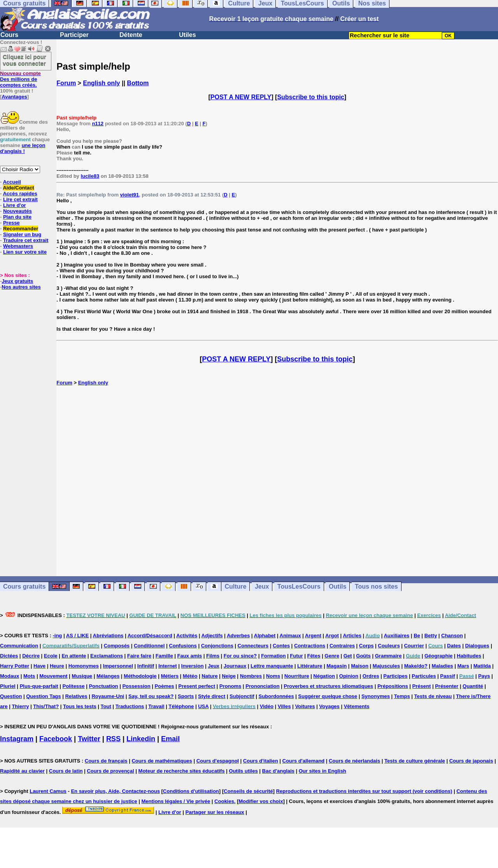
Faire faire (139, 656)
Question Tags (43, 696)
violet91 (130, 195)
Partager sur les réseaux (215, 812)
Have (39, 666)
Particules (424, 676)
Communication (19, 646)
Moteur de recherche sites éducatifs (182, 771)
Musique (82, 676)
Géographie (438, 656)
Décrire (31, 656)
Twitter (89, 739)
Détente (131, 35)
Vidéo (267, 706)
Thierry (20, 706)
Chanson (452, 636)
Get (348, 656)
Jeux (262, 587)
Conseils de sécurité (248, 791)
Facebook (56, 739)
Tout (106, 706)
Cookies (224, 801)
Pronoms (230, 686)
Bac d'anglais (278, 771)
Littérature (310, 666)
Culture (235, 587)
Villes (284, 706)
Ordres (371, 676)
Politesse (73, 686)
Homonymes (84, 666)
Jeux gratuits (17, 281)
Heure (57, 666)
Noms (273, 676)
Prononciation (262, 686)
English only (101, 83)
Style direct (212, 696)
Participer (74, 35)
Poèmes (165, 686)
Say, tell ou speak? (151, 696)
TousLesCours (299, 587)
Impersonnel (118, 666)
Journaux (235, 666)
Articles (352, 636)
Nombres (251, 676)
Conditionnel (149, 646)
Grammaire (388, 656)
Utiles (188, 35)
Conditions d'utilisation (191, 791)
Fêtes (314, 656)
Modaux (10, 676)
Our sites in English (323, 771)
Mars (463, 666)
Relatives (76, 696)
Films (213, 656)
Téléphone (181, 706)
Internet (168, 666)
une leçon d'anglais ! (23, 148)
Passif (447, 676)
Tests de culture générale (415, 761)
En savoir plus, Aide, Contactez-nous (115, 791)
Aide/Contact (18, 188)
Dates (454, 646)
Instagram (17, 739)
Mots (29, 676)
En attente (74, 656)
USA (203, 706)
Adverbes (238, 636)
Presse (11, 223)
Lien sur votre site (25, 252)
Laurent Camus (48, 791)
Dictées (9, 656)
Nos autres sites (21, 287)
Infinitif (146, 666)
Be (417, 636)
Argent (313, 636)
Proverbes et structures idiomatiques (328, 686)
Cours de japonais (471, 761)
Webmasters (18, 246)
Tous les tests (80, 706)
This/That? (46, 706)
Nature (210, 676)
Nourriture (297, 676)
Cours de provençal (110, 771)
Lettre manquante (272, 666)
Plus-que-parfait (39, 686)
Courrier (414, 646)
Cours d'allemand (304, 761)
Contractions (310, 646)
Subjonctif (242, 696)
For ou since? (240, 656)
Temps (402, 696)
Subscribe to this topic (310, 97)
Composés (117, 646)
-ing (57, 636)
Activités (187, 636)
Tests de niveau (433, 696)
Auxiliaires (396, 636)
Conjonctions (217, 646)
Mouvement (53, 676)
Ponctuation (103, 686)
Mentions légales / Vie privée (176, 801)
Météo (190, 676)
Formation (274, 656)
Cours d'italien (261, 761)
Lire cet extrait (20, 199)
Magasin (337, 666)
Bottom (138, 83)
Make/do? (416, 666)
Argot (332, 636)
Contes (281, 646)
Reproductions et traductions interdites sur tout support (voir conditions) (364, 791)
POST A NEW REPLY (241, 97)
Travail (156, 706)
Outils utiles (243, 771)
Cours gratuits (24, 587)
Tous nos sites (376, 587)
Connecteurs (253, 646)
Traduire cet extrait (26, 240)
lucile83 (90, 176)
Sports (186, 696)
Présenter (447, 686)
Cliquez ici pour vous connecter (25, 60)
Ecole (51, 656)
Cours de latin (66, 771)
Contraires (342, 646)
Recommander (21, 229)
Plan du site (17, 217)
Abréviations (108, 636)
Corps (366, 646)
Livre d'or (15, 205)
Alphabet (265, 636)
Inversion (193, 666)
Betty (431, 636)
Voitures (305, 706)
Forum (66, 83)
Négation (324, 676)
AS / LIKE (78, 636)
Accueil (12, 182)
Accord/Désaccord (150, 636)
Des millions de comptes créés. (20, 79)
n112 (98, 124)
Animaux (290, 636)
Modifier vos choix (261, 801)
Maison (360, 666)
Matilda (482, 666)
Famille (164, 656)
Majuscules (386, 666)
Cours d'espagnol (218, 761)
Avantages (14, 97)
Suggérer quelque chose (328, 696)
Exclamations (107, 656)
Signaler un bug (22, 234)
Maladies (443, 666)
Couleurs (389, 646)
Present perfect (197, 686)
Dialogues (477, 646)
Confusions (183, 646)
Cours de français (106, 761)
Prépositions (393, 686)
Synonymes (376, 696)
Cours (9, 35)
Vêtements (357, 706)
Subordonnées (276, 696)
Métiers (170, 676)
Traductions (130, 706)
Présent (422, 686)
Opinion (349, 676)
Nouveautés (18, 211)
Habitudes (469, 656)
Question (11, 696)
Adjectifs (212, 636)
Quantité (473, 686)
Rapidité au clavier (22, 771)
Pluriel (8, 686)
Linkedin (141, 739)
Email (170, 739)
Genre (332, 656)
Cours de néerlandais (354, 761)
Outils (338, 587)
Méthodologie (140, 676)
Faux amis (190, 656)
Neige (229, 676)
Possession (136, 686)
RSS (113, 739)
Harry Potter (15, 666)
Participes (395, 676)
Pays (484, 676)
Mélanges (108, 676)
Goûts (363, 656)
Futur (296, 656)
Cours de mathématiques (162, 761)
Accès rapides (20, 194)
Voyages (329, 706)
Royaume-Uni (108, 696)
